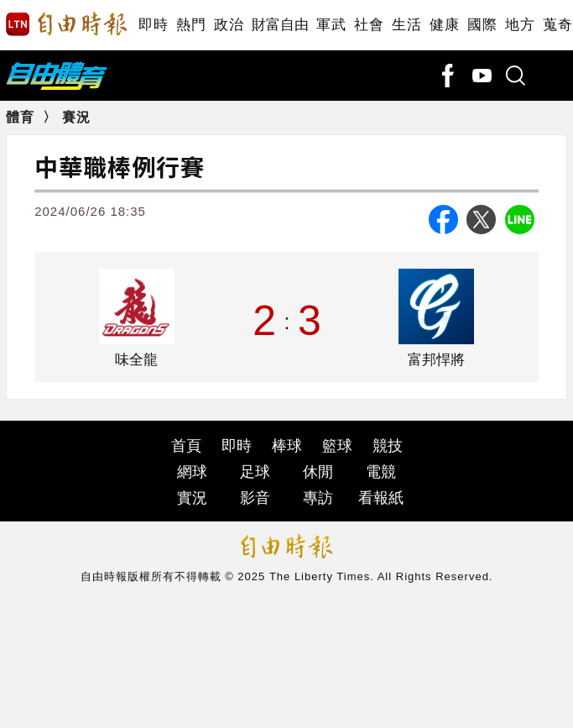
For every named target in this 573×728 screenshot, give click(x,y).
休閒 (318, 472)
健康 (444, 25)
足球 (255, 472)
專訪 (318, 498)
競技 (388, 446)
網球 (192, 472)
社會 (369, 25)
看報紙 (381, 498)
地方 (520, 25)
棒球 (287, 446)
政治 (229, 25)
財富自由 (280, 25)
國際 (482, 25)
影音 (255, 498)
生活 (406, 25)
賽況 (76, 117)
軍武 (331, 25)
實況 (192, 498)
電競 (381, 472)
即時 (153, 25)
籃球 (337, 446)
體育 (20, 117)
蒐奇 (557, 25)
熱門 (191, 25)
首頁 (186, 446)
